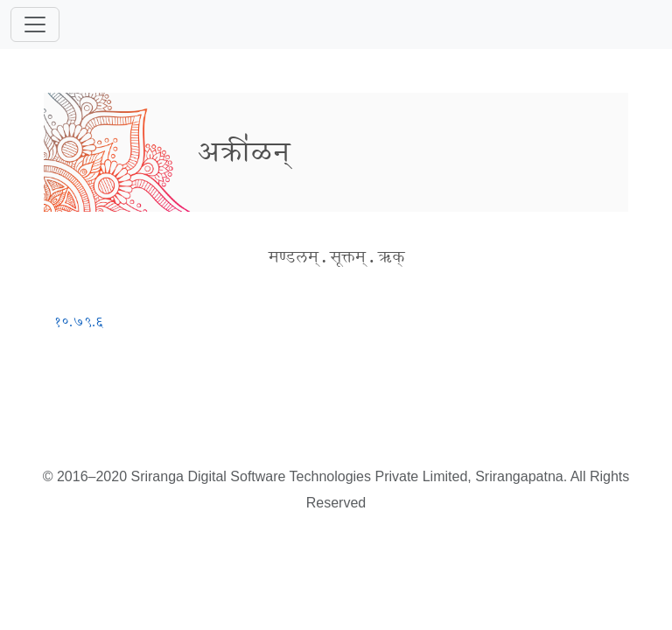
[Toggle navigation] (35, 24)
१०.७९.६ (79, 322)
